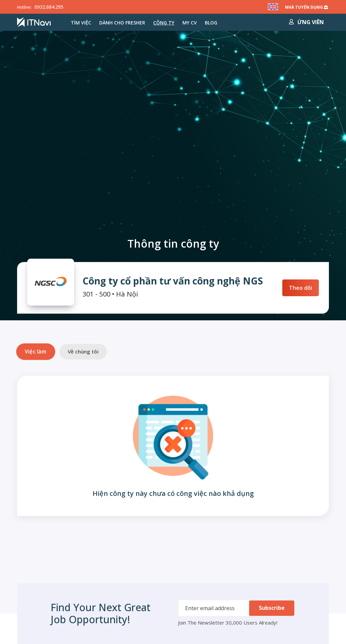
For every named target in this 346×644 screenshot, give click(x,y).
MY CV (190, 23)
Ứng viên (306, 22)
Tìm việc (81, 23)
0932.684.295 (49, 7)
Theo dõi (301, 288)
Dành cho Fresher (122, 23)
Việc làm (36, 352)
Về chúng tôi (83, 351)
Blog (211, 23)
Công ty (164, 23)
